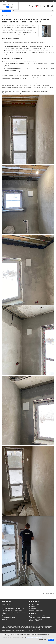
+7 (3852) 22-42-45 (34, 5)
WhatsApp (33, 608)
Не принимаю (43, 640)
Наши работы (5, 16)
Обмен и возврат (6, 604)
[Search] (35, 11)
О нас (3, 615)
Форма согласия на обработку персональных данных (14, 613)
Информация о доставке (8, 617)
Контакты (4, 619)
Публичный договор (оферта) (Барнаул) (12, 610)
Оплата (4, 606)
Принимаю (51, 640)
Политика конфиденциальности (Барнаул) (13, 608)
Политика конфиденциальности (34, 637)
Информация (6, 602)
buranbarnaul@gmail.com (37, 610)
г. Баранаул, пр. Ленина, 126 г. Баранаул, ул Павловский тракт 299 (40, 616)
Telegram (33, 606)
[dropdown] (3, 1)
